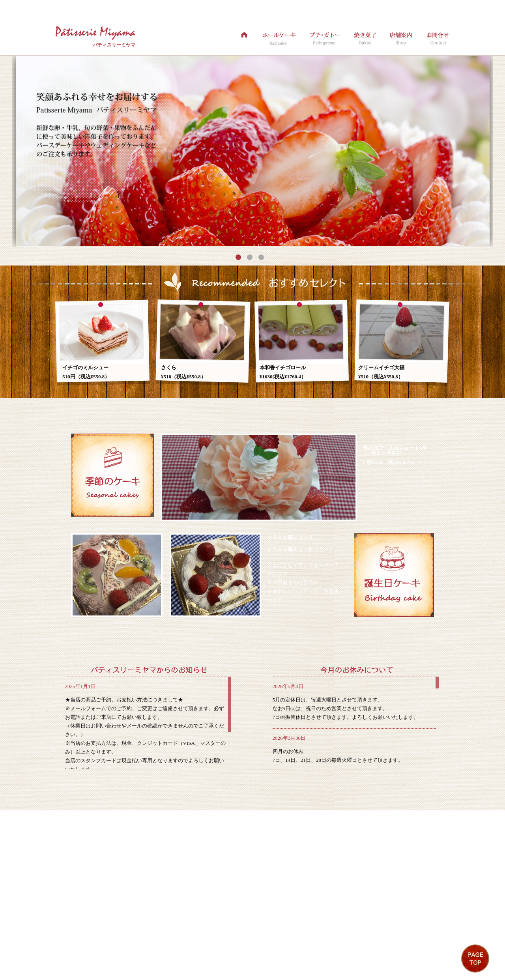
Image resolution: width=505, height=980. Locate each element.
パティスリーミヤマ (114, 45)
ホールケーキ (105, 945)
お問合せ (248, 945)
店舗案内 (216, 945)
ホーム (71, 945)
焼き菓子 (185, 945)
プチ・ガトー (148, 945)
